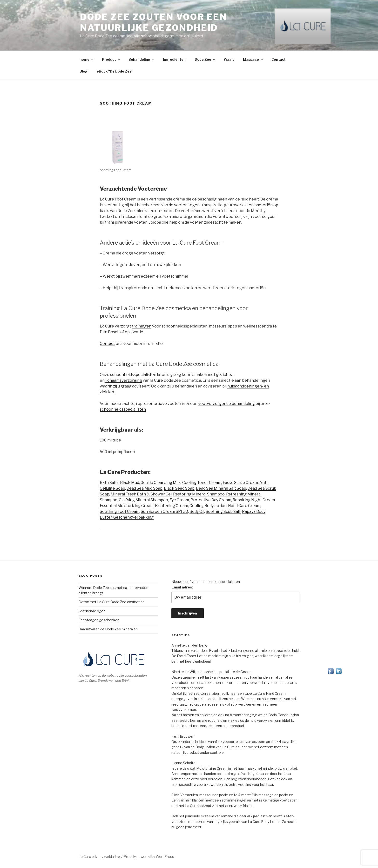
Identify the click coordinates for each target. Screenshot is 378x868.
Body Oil (197, 511)
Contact (279, 59)
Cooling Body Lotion (208, 506)
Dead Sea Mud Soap (145, 488)
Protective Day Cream (211, 500)
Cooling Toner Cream (202, 483)
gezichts (224, 375)
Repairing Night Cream (254, 500)
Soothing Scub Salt (223, 511)
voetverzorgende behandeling (226, 404)
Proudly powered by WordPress (149, 857)
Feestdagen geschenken (99, 620)
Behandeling (142, 59)
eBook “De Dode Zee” (115, 71)
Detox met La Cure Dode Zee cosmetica (111, 602)
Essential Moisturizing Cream (127, 506)
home (87, 59)
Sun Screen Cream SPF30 (164, 511)
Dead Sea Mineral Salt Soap (221, 488)
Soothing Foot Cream (120, 511)
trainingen (142, 326)
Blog (84, 71)
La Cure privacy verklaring (99, 857)
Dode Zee (205, 59)
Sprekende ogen (92, 611)
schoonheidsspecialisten (133, 375)
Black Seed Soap (179, 488)
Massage (253, 59)
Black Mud (130, 483)
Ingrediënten (174, 59)
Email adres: (182, 587)
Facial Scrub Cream (240, 483)
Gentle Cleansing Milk (161, 483)
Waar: (229, 59)
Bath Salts (109, 483)
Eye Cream (179, 500)
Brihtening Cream (172, 506)
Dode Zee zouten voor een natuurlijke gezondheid (154, 22)
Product (111, 59)
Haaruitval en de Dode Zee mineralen (108, 629)
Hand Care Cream (244, 506)
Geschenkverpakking (133, 517)
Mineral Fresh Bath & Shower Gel (141, 494)
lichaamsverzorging (124, 380)
